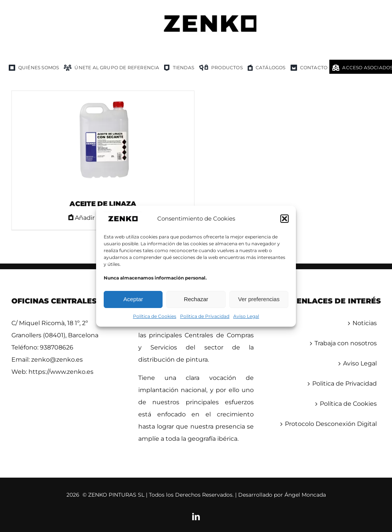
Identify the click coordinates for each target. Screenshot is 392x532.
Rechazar (196, 299)
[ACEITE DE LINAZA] (103, 142)
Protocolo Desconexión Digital (331, 424)
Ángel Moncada (305, 495)
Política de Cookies (155, 316)
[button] (285, 219)
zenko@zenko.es (57, 360)
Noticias (365, 323)
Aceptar (133, 299)
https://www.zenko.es (61, 372)
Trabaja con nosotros (346, 343)
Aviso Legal (246, 316)
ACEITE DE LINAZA (103, 204)
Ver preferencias (259, 299)
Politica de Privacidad (205, 316)
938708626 (57, 347)
